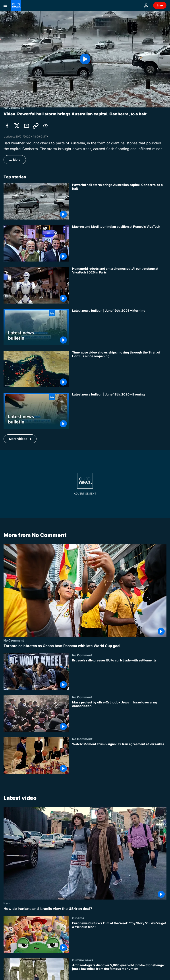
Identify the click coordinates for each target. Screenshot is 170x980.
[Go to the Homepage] (16, 5)
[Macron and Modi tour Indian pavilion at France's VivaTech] (119, 243)
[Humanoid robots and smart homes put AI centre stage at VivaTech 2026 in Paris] (119, 285)
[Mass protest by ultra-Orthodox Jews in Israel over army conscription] (119, 716)
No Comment (14, 640)
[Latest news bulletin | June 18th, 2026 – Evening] (119, 411)
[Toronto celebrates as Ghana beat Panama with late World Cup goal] (85, 646)
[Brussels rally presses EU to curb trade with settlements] (119, 674)
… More (15, 160)
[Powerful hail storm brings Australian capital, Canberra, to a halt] (119, 201)
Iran (7, 903)
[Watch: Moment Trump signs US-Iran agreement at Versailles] (119, 758)
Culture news (83, 960)
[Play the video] (85, 59)
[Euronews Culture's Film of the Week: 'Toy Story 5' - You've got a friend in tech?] (119, 937)
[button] (20, 439)
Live (160, 5)
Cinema (78, 918)
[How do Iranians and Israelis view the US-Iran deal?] (85, 909)
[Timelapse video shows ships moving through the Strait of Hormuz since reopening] (119, 369)
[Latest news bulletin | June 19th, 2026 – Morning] (119, 327)
